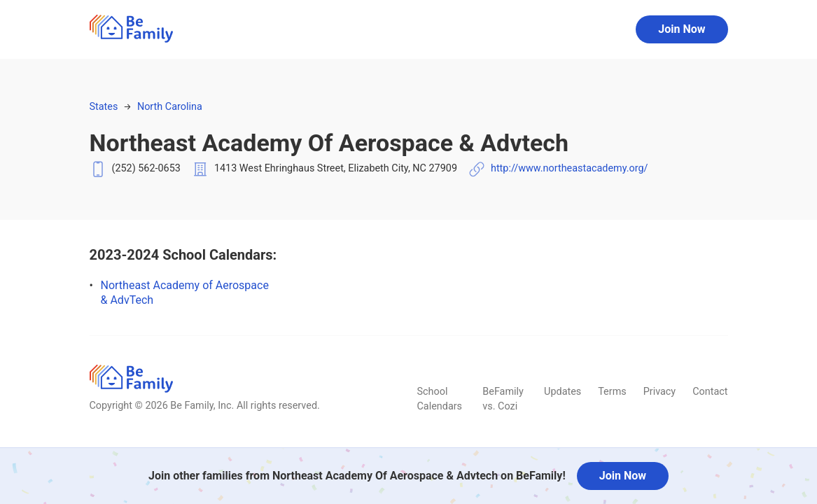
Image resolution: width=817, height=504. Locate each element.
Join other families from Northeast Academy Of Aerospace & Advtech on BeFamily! (357, 476)
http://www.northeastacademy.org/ (570, 168)
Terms (612, 392)
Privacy (660, 392)
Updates (563, 392)
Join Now (682, 29)
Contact (710, 392)
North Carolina (170, 107)
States (104, 107)
